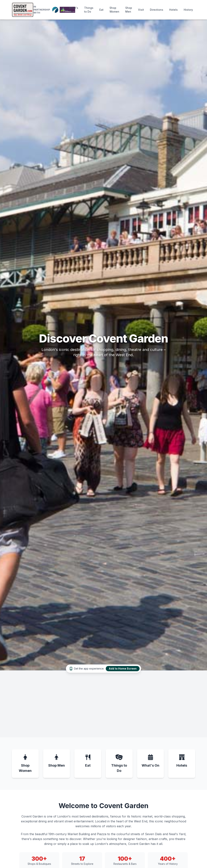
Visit (141, 10)
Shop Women (114, 10)
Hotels (173, 10)
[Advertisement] (103, 705)
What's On (74, 10)
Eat (101, 10)
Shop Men (129, 10)
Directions (157, 10)
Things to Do (89, 10)
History (188, 10)
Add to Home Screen (123, 669)
